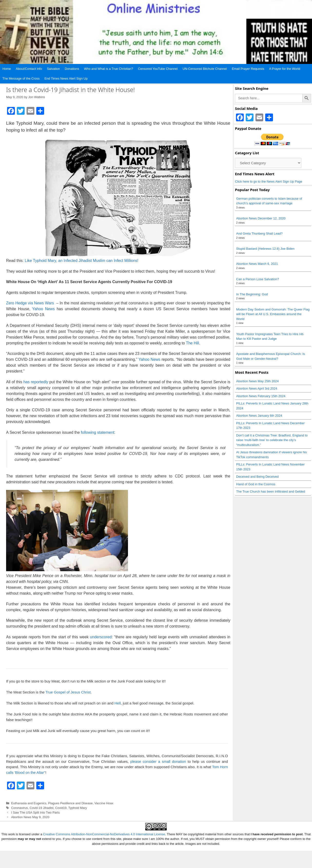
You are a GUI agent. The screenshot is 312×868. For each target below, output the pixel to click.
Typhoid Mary (78, 808)
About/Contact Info (29, 69)
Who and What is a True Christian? (108, 69)
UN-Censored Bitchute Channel (205, 69)
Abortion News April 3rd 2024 (257, 388)
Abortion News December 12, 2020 (261, 218)
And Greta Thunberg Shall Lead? (259, 233)
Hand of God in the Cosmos (256, 484)
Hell (117, 703)
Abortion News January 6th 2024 (259, 416)
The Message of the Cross (21, 78)
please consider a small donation (158, 761)
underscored (101, 637)
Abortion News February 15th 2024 (261, 396)
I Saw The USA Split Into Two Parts (35, 812)
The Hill (193, 343)
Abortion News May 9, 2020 (30, 817)
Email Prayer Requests (248, 69)
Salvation (53, 69)
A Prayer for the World (285, 69)
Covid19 (61, 808)
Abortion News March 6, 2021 (257, 264)
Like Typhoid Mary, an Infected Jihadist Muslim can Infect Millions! (81, 261)
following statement (98, 432)
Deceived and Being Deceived (257, 477)
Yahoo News (44, 309)
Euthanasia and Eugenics (29, 803)
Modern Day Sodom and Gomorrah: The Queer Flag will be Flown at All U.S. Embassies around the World (273, 314)
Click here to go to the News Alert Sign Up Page (269, 181)
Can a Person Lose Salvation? (258, 279)
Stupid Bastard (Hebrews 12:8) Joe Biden (265, 249)
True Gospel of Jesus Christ (68, 692)
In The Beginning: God (252, 294)
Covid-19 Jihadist (41, 808)
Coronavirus (20, 808)
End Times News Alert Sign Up (66, 78)
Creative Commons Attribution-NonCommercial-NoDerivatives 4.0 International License (104, 851)
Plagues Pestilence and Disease (70, 803)
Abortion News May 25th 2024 (257, 381)
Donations (72, 69)
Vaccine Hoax (104, 803)
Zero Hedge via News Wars (31, 303)
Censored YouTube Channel (158, 69)
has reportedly (36, 382)
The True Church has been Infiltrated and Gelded (271, 491)
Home (7, 69)
